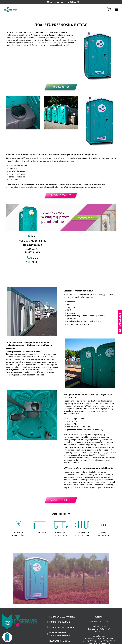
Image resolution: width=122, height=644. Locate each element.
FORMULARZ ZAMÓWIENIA (62, 616)
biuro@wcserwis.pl (57, 2)
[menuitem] (110, 9)
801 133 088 (75, 2)
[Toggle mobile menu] (117, 9)
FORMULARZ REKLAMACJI (62, 627)
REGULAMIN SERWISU (60, 640)
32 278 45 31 (93, 641)
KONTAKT (99, 616)
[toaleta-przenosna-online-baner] (61, 218)
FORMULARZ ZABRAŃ (60, 621)
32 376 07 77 (109, 641)
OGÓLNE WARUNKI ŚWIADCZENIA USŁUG (60, 634)
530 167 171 (32, 262)
